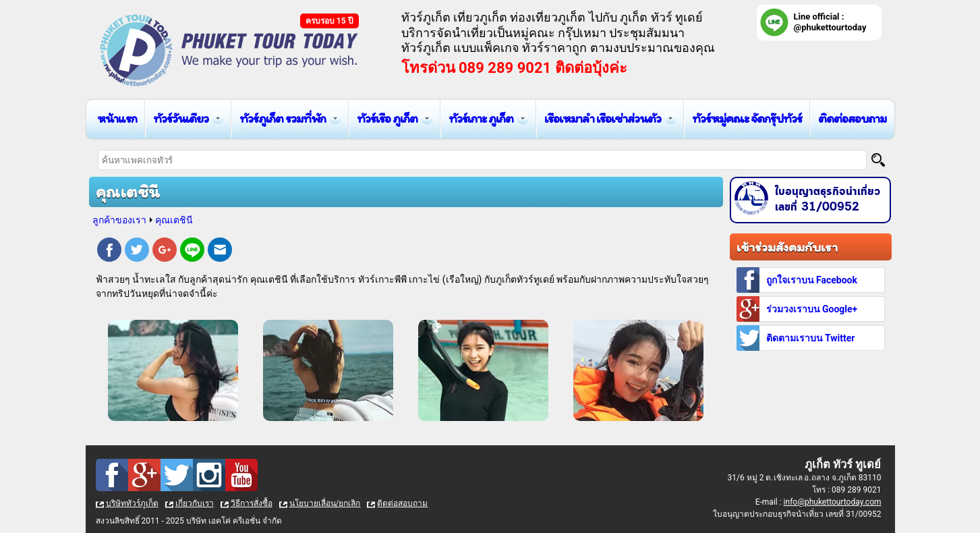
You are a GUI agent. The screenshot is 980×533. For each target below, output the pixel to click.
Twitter (137, 252)
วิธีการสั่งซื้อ (252, 503)
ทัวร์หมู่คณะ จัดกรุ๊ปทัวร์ (747, 118)
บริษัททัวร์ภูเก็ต (132, 503)
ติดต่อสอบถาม (852, 118)
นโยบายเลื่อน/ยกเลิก (325, 503)
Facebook (109, 252)
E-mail (220, 252)
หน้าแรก (117, 118)
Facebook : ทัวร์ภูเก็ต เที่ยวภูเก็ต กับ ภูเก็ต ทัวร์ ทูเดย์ (112, 475)
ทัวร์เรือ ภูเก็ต (387, 118)
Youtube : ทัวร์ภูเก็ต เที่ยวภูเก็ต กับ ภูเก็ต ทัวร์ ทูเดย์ (241, 475)
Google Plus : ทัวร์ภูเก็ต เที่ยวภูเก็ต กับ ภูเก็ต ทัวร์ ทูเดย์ (144, 475)
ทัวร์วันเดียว (181, 118)
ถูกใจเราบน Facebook (812, 280)
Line (192, 252)
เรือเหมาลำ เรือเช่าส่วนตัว (603, 118)
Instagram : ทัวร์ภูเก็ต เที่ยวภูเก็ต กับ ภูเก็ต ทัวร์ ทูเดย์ (209, 475)
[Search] (878, 160)
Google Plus (165, 252)
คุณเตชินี (174, 220)
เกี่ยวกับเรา (195, 503)
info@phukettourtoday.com (833, 502)
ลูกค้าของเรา (119, 220)
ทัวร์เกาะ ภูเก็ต (481, 118)
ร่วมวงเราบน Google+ (812, 309)
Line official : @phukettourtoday (830, 22)
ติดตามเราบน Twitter (811, 338)
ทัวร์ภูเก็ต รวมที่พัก (283, 118)
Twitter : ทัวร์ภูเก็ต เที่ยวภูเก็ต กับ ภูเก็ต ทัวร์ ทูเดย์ (177, 475)
